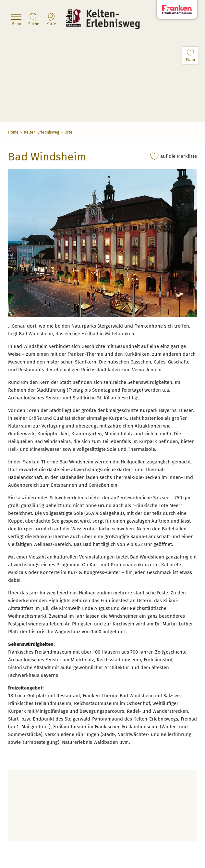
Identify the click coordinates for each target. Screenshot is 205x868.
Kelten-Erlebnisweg (42, 132)
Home (13, 132)
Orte (68, 132)
